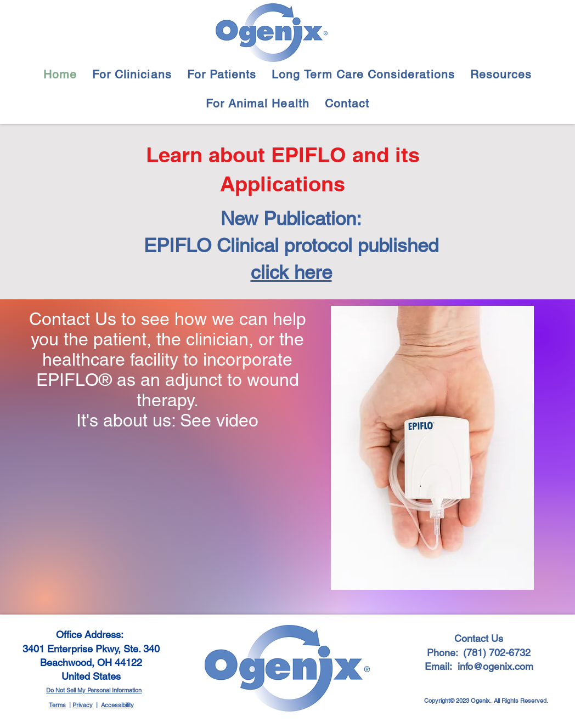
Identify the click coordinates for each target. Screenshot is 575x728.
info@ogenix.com (495, 666)
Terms (57, 705)
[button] (132, 74)
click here (291, 272)
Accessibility (117, 705)
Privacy (83, 705)
